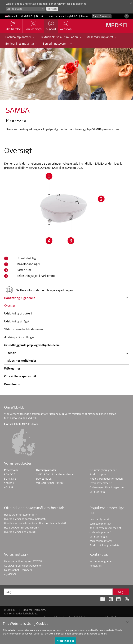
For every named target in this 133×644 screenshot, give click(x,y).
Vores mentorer (56, 16)
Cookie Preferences (118, 617)
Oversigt (10, 305)
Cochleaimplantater (20, 37)
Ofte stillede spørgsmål (20, 376)
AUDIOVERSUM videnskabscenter (23, 566)
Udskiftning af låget (17, 321)
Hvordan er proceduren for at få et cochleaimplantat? (35, 523)
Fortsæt (52, 9)
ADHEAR (9, 487)
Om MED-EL (27, 16)
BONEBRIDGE (44, 479)
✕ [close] (131, 3)
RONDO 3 (10, 474)
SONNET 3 (10, 479)
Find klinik (41, 16)
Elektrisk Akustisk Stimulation (61, 37)
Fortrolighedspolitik (67, 617)
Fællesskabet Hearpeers (18, 570)
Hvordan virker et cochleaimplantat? (25, 519)
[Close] (127, 626)
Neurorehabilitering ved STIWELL (23, 561)
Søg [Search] (121, 592)
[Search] (127, 16)
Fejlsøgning (12, 368)
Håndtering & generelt (19, 298)
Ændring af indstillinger (19, 337)
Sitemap (48, 617)
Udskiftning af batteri (18, 313)
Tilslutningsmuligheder (20, 361)
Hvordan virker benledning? (20, 532)
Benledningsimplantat (21, 44)
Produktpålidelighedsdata (105, 545)
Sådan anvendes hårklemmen (24, 329)
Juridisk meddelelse (92, 617)
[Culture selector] (25, 9)
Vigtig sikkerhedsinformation (106, 479)
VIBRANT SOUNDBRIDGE (50, 483)
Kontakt (85, 16)
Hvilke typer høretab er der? (20, 515)
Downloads (12, 384)
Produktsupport (99, 474)
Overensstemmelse (101, 483)
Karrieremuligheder (101, 561)
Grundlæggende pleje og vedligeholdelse (32, 345)
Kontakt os (96, 566)
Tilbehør (10, 353)
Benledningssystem (57, 44)
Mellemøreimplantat (102, 37)
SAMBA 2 (9, 483)
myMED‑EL (73, 16)
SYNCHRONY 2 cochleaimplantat (55, 474)
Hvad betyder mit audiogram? (21, 528)
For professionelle (102, 16)
